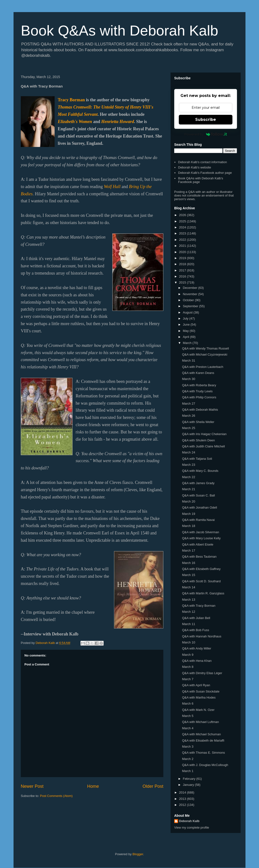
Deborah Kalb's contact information (202, 162)
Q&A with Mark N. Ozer (198, 710)
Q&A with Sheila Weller (198, 422)
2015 (183, 282)
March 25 (188, 428)
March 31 (188, 361)
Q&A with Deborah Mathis (200, 410)
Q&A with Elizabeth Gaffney (201, 569)
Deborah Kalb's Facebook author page (205, 173)
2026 (183, 215)
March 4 (188, 728)
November (191, 294)
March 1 (188, 771)
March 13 (188, 600)
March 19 (188, 514)
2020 (183, 252)
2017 (183, 270)
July (186, 318)
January (189, 785)
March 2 (188, 759)
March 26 (188, 416)
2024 (183, 227)
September (191, 306)
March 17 (188, 551)
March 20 (188, 501)
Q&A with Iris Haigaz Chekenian (204, 434)
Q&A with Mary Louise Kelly (201, 538)
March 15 (188, 575)
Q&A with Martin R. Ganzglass (203, 593)
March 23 (188, 465)
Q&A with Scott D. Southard (201, 581)
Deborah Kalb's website (194, 167)
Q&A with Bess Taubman (199, 557)
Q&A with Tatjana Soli (197, 459)
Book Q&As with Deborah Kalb (119, 31)
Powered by (206, 134)
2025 (183, 221)
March (188, 343)
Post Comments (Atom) (56, 796)
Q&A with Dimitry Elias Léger (202, 673)
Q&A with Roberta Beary (199, 385)
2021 (183, 246)
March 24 (188, 452)
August (188, 312)
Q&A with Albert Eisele (198, 544)
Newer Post (32, 786)
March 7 (188, 679)
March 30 (188, 379)
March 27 (188, 404)
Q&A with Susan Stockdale (201, 691)
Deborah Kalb (189, 821)
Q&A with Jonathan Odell (199, 507)
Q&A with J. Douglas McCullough (205, 765)
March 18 (188, 526)
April (187, 337)
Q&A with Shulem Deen (198, 440)
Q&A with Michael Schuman (201, 734)
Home (93, 786)
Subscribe (206, 120)
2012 (183, 805)
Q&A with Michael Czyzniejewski (205, 354)
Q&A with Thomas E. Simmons (203, 753)
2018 (183, 264)
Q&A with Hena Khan (197, 661)
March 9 (188, 655)
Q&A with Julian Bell (196, 618)
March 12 (188, 612)
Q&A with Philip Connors (199, 397)
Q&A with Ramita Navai (198, 520)
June (187, 325)
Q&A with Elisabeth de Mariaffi (203, 740)
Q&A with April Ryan (196, 685)
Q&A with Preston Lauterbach (203, 367)
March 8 (188, 667)
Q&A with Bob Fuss (195, 630)
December (191, 288)
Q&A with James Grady (198, 483)
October (189, 300)
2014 (183, 792)
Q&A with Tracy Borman (199, 606)
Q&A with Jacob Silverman (200, 532)
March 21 (188, 489)
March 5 (188, 716)
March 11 (188, 624)
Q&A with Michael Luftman (200, 722)
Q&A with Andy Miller (197, 648)
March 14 (188, 587)
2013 (183, 799)
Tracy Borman (71, 100)
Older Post (153, 786)
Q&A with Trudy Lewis (197, 391)
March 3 (188, 747)
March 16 (188, 563)
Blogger (138, 854)
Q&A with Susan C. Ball (198, 495)
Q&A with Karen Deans (198, 373)
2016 (183, 276)
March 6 (188, 704)
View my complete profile (192, 828)
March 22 (188, 477)
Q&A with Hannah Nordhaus (202, 636)
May (186, 331)
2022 (183, 240)
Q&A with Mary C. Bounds (200, 471)
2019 (183, 258)
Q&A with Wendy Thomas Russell (205, 348)
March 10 (188, 642)
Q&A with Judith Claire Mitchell (203, 446)
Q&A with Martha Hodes (199, 697)
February (190, 779)
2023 (183, 233)
